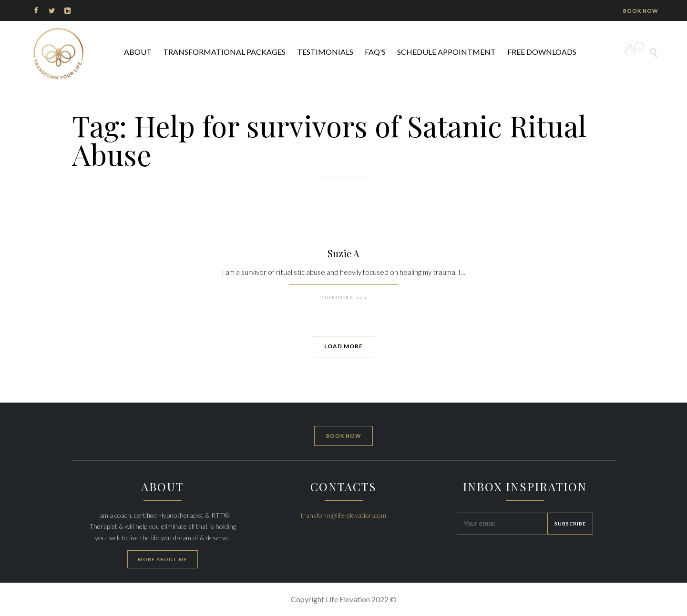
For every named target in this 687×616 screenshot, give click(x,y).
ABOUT (138, 52)
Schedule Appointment (446, 52)
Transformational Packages (224, 52)
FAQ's (375, 52)
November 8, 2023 (344, 297)
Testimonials (325, 52)
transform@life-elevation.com (343, 515)
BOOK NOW (641, 11)
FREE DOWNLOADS (542, 52)
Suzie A (343, 253)
